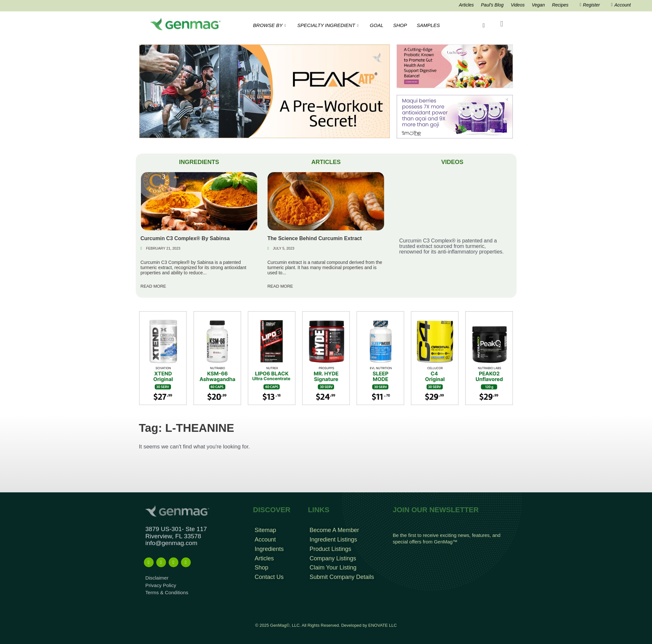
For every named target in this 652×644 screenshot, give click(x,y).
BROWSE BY (270, 25)
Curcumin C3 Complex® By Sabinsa (185, 238)
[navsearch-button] (484, 25)
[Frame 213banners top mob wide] (455, 66)
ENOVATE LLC (382, 625)
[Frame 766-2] (264, 91)
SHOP (400, 25)
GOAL (377, 25)
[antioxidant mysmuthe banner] (455, 116)
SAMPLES (428, 25)
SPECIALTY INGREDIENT (329, 25)
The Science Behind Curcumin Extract (314, 238)
